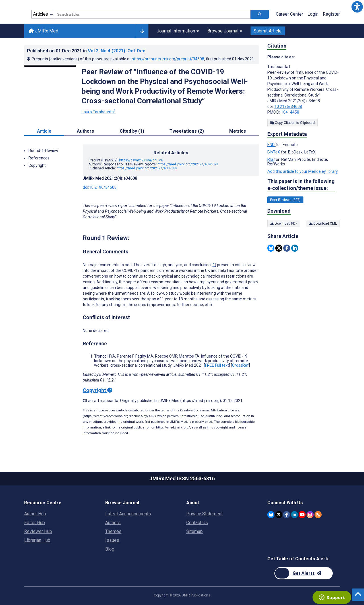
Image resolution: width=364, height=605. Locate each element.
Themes (113, 531)
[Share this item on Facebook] (287, 248)
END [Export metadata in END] (271, 145)
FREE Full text (217, 365)
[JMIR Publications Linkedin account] (294, 515)
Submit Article (268, 31)
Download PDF (284, 223)
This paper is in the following (301, 185)
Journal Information (178, 31)
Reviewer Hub (38, 531)
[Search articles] (260, 14)
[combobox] (152, 14)
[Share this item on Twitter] (279, 248)
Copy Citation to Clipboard (292, 123)
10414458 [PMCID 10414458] (290, 112)
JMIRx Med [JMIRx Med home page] (44, 31)
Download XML (323, 223)
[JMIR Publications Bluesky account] (271, 515)
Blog (110, 549)
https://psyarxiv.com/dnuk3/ (141, 160)
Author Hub (35, 514)
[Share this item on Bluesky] (271, 248)
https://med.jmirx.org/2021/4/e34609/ (188, 164)
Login (313, 14)
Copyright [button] (37, 165)
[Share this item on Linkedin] (295, 248)
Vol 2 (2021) (117, 51)
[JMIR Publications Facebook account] (287, 515)
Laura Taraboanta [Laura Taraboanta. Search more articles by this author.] (99, 112)
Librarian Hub (37, 540)
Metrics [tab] (238, 131)
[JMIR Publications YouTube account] (302, 515)
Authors (113, 523)
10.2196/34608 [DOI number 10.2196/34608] (288, 106)
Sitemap (195, 531)
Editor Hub (35, 523)
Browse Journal (225, 31)
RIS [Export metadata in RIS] (271, 159)
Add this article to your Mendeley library (303, 171)
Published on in (86, 51)
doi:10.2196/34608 (100, 187)
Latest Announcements (128, 514)
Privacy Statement (204, 514)
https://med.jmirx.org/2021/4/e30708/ (147, 168)
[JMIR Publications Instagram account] (310, 515)
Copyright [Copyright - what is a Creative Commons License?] (98, 390)
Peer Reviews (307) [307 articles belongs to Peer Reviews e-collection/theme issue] (285, 200)
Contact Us (197, 523)
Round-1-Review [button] (43, 151)
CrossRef (240, 365)
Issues (112, 540)
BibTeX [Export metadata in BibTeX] (274, 152)
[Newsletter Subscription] (304, 573)
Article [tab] (44, 131)
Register (331, 14)
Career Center (289, 14)
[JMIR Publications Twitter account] (279, 515)
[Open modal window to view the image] (50, 66)
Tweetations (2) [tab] (187, 131)
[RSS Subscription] (318, 515)
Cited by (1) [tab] (132, 131)
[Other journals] (142, 31)
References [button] (39, 158)
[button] (357, 7)
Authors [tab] (85, 131)
